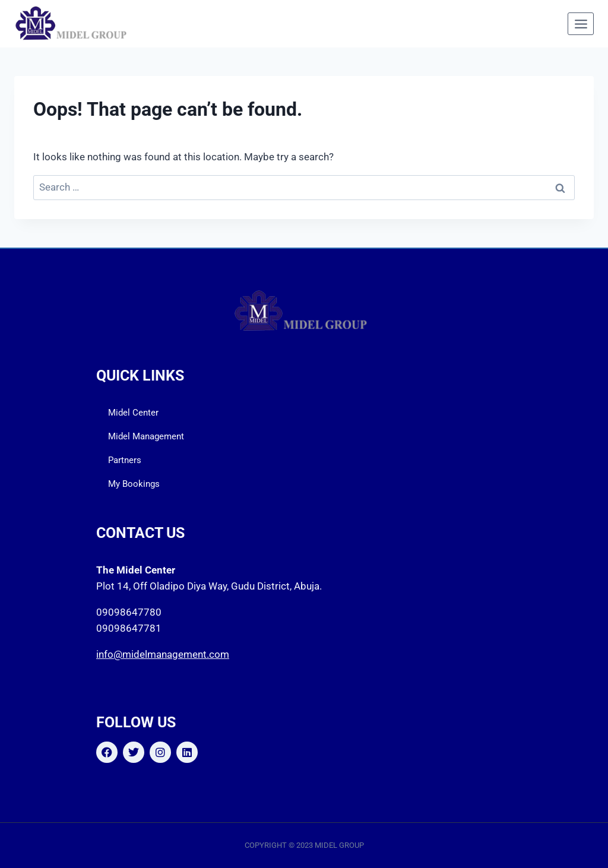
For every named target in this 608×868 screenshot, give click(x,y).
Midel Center (133, 413)
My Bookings (134, 484)
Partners (125, 460)
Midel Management (146, 436)
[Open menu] (581, 24)
